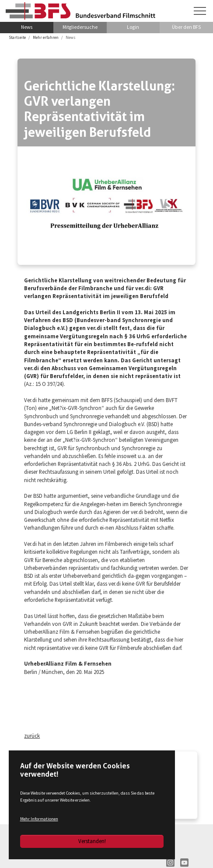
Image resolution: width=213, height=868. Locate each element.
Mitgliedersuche (80, 27)
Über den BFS (186, 27)
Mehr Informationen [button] (39, 819)
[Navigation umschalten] (200, 11)
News (27, 27)
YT (184, 863)
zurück (32, 736)
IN (170, 863)
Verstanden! (92, 841)
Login (133, 27)
